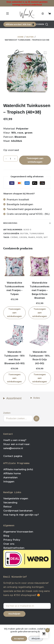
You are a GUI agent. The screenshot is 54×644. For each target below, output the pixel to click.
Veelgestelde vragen (16, 498)
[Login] (43, 14)
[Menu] (7, 13)
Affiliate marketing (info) (18, 469)
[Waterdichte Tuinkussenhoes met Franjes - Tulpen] (14, 266)
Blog (6, 536)
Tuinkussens (37, 233)
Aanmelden (10, 477)
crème (14, 237)
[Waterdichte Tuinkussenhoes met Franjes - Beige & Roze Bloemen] (40, 266)
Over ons (9, 544)
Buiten (24, 233)
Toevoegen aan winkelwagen (35, 160)
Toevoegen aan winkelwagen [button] (14, 313)
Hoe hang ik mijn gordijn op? (21, 515)
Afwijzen (36, 638)
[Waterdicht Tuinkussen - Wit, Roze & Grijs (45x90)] (40, 335)
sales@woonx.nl (13, 448)
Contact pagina (13, 456)
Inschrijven (14, 614)
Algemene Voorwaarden (18, 532)
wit (46, 237)
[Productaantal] (11, 159)
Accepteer (19, 638)
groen (23, 237)
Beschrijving (27, 223)
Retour (8, 507)
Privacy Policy (12, 540)
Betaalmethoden (14, 548)
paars (32, 237)
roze (39, 237)
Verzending (10, 503)
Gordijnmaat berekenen (18, 511)
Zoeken (7, 413)
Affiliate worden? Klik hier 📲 (20, 24)
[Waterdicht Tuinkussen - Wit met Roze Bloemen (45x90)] (14, 335)
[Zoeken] (42, 24)
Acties (37, 398)
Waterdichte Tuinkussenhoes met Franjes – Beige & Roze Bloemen (40, 290)
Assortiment (14, 398)
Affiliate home (12, 473)
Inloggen (9, 482)
